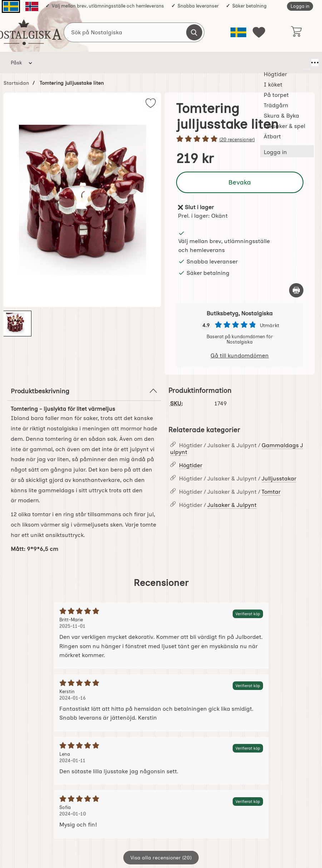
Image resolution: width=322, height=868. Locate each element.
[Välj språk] (238, 32)
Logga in (300, 6)
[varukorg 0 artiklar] (296, 32)
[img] (151, 103)
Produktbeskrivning (84, 391)
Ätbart (285, 63)
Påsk (16, 63)
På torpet (118, 63)
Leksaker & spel (245, 63)
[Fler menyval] (307, 63)
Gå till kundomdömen (240, 356)
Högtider (52, 63)
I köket (85, 63)
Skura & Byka (196, 63)
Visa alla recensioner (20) (161, 858)
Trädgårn (155, 63)
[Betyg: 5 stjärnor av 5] (240, 139)
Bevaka (240, 182)
